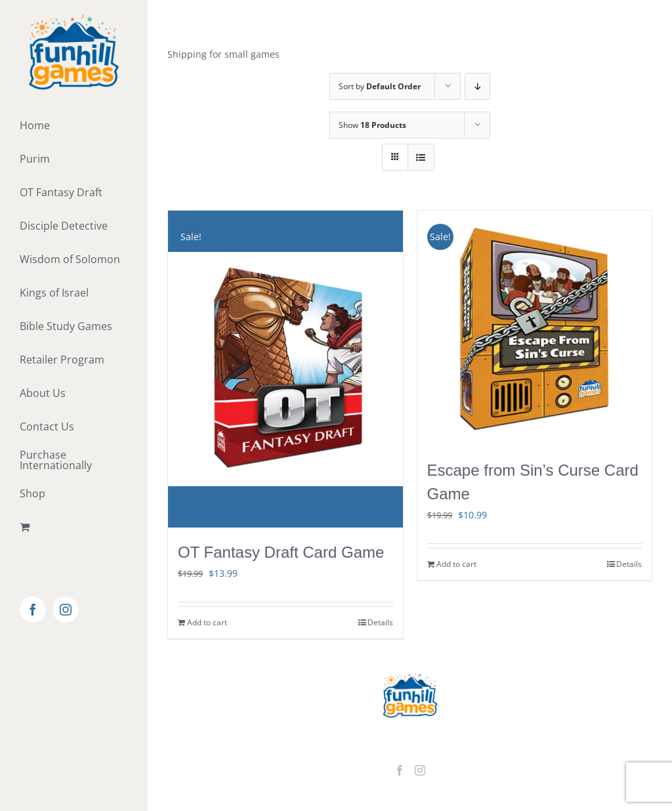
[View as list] (421, 157)
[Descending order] (477, 86)
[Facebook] (400, 770)
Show (372, 125)
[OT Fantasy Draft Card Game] (285, 369)
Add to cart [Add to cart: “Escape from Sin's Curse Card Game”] (456, 564)
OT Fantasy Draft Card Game (281, 552)
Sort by (380, 86)
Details (380, 622)
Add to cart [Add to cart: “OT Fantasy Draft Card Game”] (207, 622)
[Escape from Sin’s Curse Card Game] (535, 328)
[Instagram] (420, 770)
